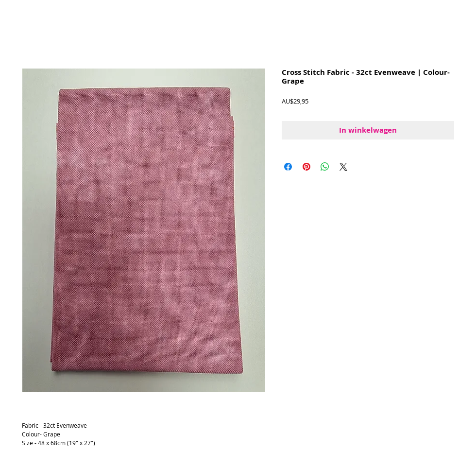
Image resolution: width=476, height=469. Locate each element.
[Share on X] (343, 167)
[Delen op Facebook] (288, 167)
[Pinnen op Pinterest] (306, 167)
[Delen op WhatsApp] (325, 167)
